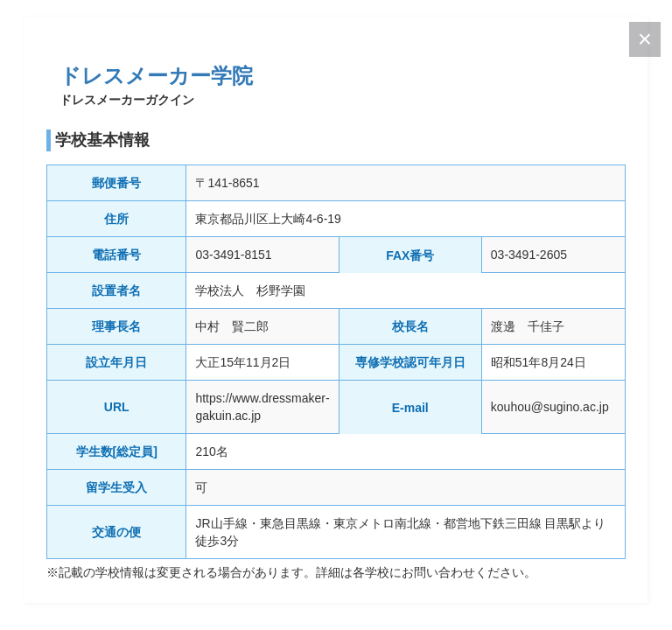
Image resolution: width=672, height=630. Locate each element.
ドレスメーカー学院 (156, 76)
